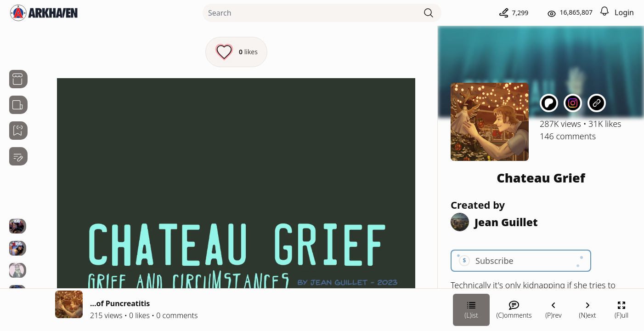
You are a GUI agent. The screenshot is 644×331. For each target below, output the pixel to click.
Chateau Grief (541, 178)
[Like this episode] (236, 52)
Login (624, 12)
